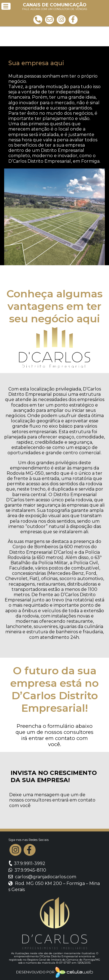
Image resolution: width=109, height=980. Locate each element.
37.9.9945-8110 (27, 870)
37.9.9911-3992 (27, 863)
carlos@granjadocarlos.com (42, 877)
